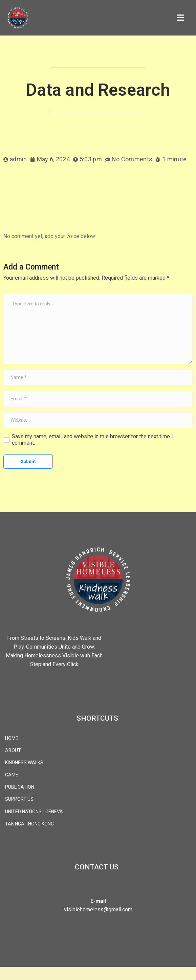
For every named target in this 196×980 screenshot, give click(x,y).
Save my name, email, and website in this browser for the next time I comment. (92, 440)
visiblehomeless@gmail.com (98, 909)
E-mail (98, 901)
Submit (28, 461)
